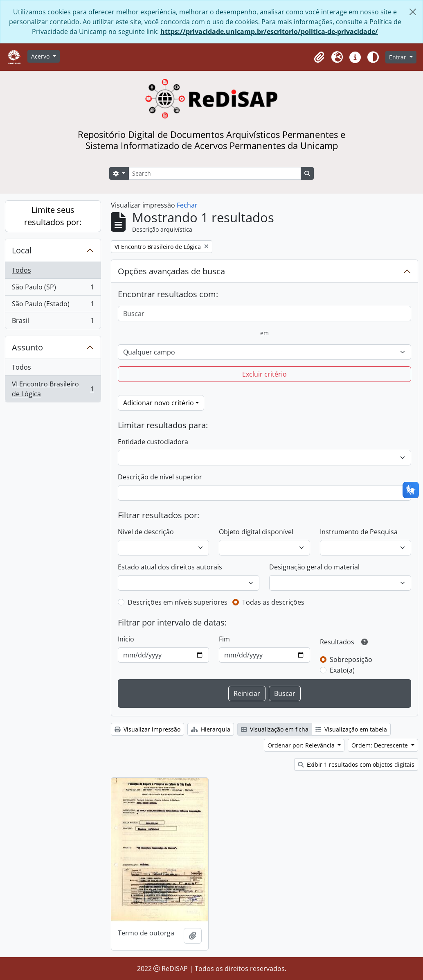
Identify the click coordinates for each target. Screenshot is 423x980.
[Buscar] (265, 314)
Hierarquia (211, 729)
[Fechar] (413, 12)
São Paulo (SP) (53, 289)
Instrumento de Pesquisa (359, 532)
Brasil (53, 322)
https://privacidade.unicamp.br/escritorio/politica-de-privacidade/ (269, 32)
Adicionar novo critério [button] (159, 403)
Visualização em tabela (351, 729)
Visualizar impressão (147, 729)
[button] (319, 57)
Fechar (187, 205)
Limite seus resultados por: (53, 216)
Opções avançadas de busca (171, 271)
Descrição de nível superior (160, 477)
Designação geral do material (314, 567)
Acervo (41, 56)
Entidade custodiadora (153, 442)
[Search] (215, 173)
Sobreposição (351, 659)
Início (126, 639)
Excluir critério (264, 374)
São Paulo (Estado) (53, 306)
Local (22, 250)
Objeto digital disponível (256, 532)
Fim (224, 639)
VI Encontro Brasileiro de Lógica (53, 389)
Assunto (27, 347)
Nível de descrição (146, 532)
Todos (21, 270)
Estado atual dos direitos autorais (170, 567)
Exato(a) (342, 670)
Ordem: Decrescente (380, 745)
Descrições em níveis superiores (178, 602)
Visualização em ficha (275, 729)
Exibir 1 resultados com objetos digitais (356, 764)
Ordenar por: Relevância (302, 745)
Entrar (398, 57)
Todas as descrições (273, 602)
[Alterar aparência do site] (373, 57)
